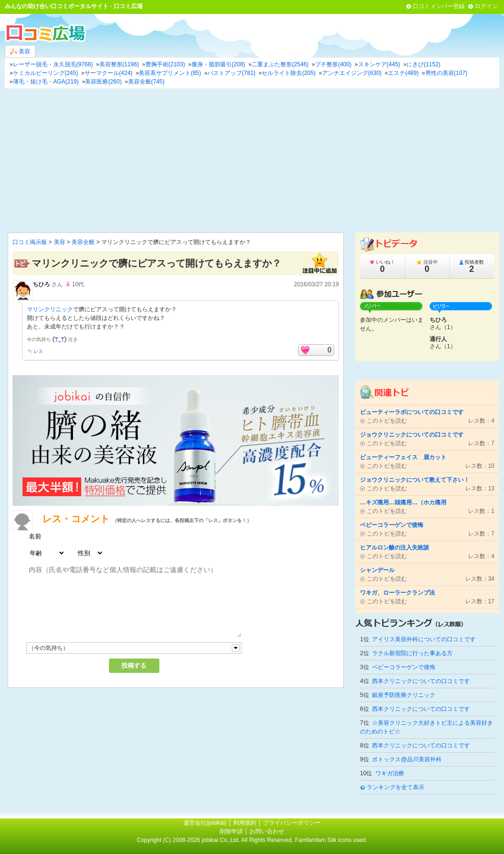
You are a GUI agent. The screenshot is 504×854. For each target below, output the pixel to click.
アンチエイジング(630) (352, 73)
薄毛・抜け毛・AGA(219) (46, 82)
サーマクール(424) (108, 73)
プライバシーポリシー (292, 823)
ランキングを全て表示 (396, 787)
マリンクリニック (50, 309)
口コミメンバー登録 (439, 6)
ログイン (486, 6)
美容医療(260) (103, 82)
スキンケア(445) (379, 64)
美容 (20, 52)
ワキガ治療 (390, 773)
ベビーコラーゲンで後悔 (404, 667)
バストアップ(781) (231, 73)
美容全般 (83, 242)
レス (38, 351)
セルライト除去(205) (288, 73)
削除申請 (231, 831)
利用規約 (245, 823)
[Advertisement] (252, 160)
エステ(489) (403, 73)
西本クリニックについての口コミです (421, 681)
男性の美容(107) (446, 73)
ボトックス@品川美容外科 (407, 759)
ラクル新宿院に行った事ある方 (412, 653)
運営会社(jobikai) (206, 823)
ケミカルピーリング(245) (46, 73)
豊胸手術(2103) (165, 64)
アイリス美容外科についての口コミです (424, 639)
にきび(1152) (424, 64)
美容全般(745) (146, 82)
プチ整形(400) (333, 64)
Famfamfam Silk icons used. (331, 840)
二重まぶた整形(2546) (280, 64)
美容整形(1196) (119, 64)
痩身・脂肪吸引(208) (218, 64)
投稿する (134, 665)
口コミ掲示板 (30, 242)
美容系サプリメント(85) (170, 73)
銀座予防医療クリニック (404, 695)
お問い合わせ (267, 831)
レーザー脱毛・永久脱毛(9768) (53, 64)
